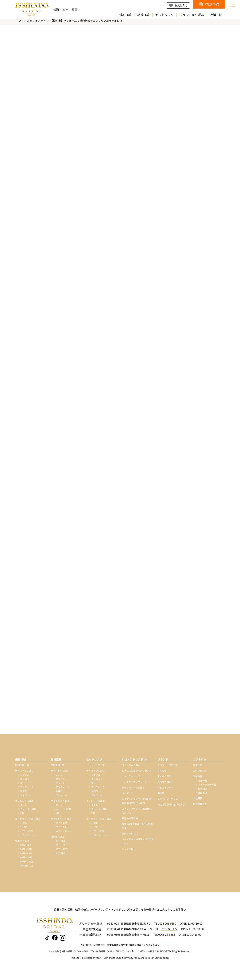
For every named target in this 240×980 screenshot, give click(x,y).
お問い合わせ (200, 773)
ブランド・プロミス (168, 768)
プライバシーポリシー (169, 801)
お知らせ (162, 773)
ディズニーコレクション (134, 785)
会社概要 (198, 801)
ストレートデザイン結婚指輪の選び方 (137, 813)
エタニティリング (131, 779)
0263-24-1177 (169, 932)
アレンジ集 (128, 852)
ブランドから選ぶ (192, 15)
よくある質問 (164, 779)
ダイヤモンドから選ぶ (133, 790)
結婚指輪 (143, 15)
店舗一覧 (216, 15)
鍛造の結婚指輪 (130, 821)
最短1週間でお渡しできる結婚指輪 (137, 829)
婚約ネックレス (130, 836)
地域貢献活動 (200, 807)
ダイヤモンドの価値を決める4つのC (137, 844)
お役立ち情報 (164, 785)
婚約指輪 (125, 15)
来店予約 (198, 768)
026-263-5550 (168, 926)
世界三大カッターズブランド (137, 773)
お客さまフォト (36, 23)
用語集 (161, 796)
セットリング (165, 15)
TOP (20, 23)
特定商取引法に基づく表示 (171, 807)
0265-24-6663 (166, 937)
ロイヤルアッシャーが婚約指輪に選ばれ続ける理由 (137, 804)
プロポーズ (128, 796)
